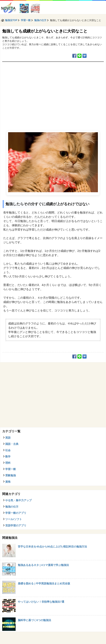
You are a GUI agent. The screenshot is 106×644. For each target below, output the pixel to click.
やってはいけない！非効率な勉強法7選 (41, 602)
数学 (8, 457)
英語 (8, 438)
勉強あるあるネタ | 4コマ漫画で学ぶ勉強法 (43, 565)
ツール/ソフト (14, 519)
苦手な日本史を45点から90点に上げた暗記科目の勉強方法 (52, 547)
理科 (8, 463)
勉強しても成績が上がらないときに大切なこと (45, 31)
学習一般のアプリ (16, 513)
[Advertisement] (53, 92)
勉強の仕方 (12, 507)
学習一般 (11, 469)
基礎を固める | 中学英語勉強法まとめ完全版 (44, 583)
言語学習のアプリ (16, 525)
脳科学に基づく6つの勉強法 (34, 620)
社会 (8, 450)
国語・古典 (12, 444)
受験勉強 (11, 475)
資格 (8, 482)
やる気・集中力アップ (18, 500)
